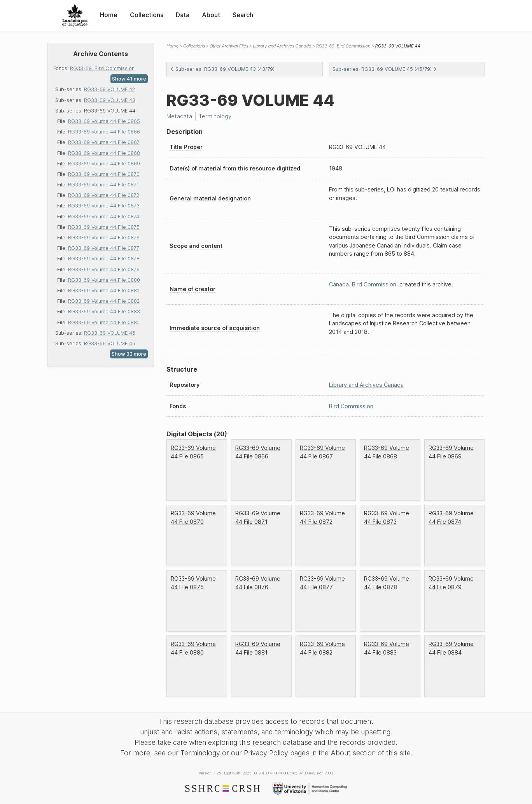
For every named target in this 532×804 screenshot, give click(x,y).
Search (243, 15)
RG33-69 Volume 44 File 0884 (104, 322)
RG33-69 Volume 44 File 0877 (104, 248)
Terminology (215, 116)
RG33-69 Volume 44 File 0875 (104, 227)
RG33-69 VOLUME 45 (110, 333)
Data (183, 15)
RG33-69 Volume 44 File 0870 (104, 174)
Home (109, 15)
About (211, 15)
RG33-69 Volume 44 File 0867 (104, 142)
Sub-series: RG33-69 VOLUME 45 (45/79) (385, 69)
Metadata (179, 116)
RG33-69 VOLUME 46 (110, 343)
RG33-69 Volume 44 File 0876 (104, 238)
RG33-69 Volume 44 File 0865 (104, 121)
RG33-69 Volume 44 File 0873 (104, 206)
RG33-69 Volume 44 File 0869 (104, 164)
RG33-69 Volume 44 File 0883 (104, 312)
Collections (147, 15)
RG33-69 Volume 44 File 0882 (104, 301)
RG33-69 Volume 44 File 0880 (104, 280)
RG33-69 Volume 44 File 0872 (104, 195)
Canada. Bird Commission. (363, 284)
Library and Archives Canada (282, 46)
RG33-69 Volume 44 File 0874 (104, 217)
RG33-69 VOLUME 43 (110, 100)
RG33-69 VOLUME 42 (109, 89)
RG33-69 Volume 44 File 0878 (104, 259)
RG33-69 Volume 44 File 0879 (104, 269)
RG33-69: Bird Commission (102, 68)
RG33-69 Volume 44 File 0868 (104, 153)
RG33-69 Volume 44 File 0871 (103, 185)
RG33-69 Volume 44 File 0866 (104, 132)
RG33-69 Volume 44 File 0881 (104, 291)
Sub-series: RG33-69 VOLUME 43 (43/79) (222, 69)
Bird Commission (351, 406)
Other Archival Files (229, 46)
